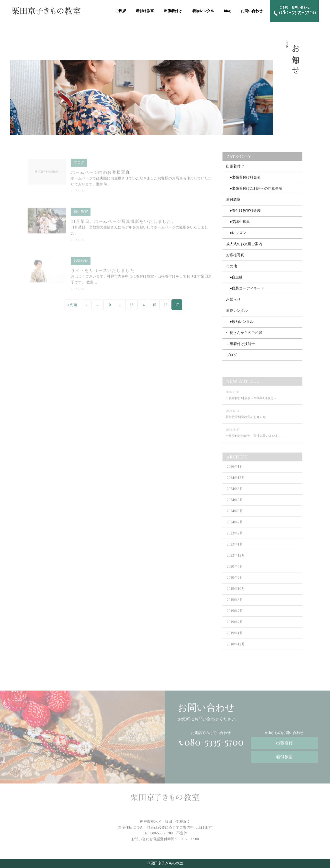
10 (109, 309)
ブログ (232, 359)
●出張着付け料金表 (243, 181)
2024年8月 (235, 494)
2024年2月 (235, 527)
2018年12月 (236, 650)
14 (143, 309)
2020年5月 (235, 572)
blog (228, 11)
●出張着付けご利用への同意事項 (254, 192)
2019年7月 (235, 616)
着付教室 (233, 204)
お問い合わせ (253, 11)
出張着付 (284, 746)
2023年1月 (235, 550)
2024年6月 (235, 505)
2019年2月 (235, 627)
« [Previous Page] (86, 309)
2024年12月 (236, 483)
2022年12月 (236, 561)
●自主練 (234, 281)
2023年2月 (235, 539)
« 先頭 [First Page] (72, 309)
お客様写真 (235, 259)
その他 (232, 270)
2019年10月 (236, 594)
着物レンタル (204, 11)
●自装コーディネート (245, 292)
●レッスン (236, 237)
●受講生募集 (238, 226)
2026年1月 (235, 472)
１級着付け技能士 (241, 348)
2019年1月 (235, 638)
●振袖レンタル (240, 326)
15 (154, 309)
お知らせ (233, 303)
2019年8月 (235, 605)
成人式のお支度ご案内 (244, 248)
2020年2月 (235, 583)
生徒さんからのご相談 (244, 337)
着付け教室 (146, 11)
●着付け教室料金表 (243, 215)
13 (131, 309)
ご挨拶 (121, 11)
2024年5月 (235, 516)
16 (166, 309)
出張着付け (174, 11)
